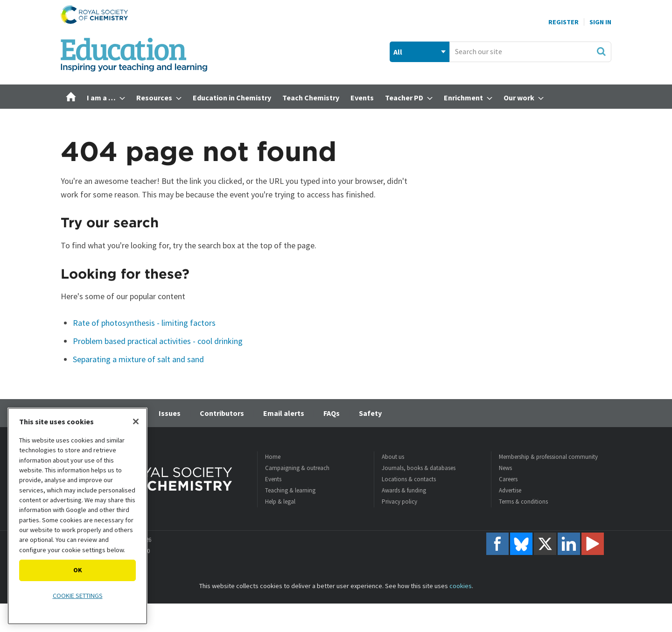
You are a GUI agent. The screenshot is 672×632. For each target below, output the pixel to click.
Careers (508, 479)
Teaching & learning (290, 490)
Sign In (600, 22)
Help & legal (280, 502)
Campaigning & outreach (297, 468)
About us (393, 457)
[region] (77, 516)
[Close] (136, 421)
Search (601, 51)
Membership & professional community (548, 457)
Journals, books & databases (419, 468)
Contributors (222, 413)
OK (78, 570)
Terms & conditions (523, 502)
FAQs (332, 413)
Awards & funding (404, 490)
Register (563, 22)
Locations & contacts (409, 479)
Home (273, 457)
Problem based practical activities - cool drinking (158, 341)
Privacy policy (399, 502)
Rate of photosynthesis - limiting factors (144, 323)
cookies (461, 586)
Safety (370, 413)
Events (273, 479)
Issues (170, 413)
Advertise (510, 490)
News (505, 468)
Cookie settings (78, 596)
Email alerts (284, 413)
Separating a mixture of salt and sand (138, 359)
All (398, 52)
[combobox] (530, 52)
